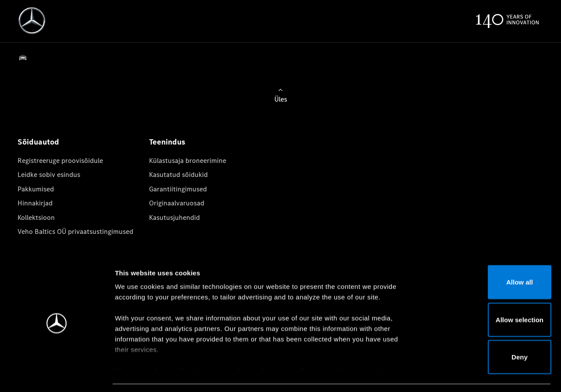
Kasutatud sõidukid (178, 175)
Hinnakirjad (35, 203)
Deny (488, 330)
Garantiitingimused (178, 189)
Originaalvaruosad (177, 203)
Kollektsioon (36, 217)
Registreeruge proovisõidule (60, 161)
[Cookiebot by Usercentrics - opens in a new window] (57, 375)
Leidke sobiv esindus (49, 175)
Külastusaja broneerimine (188, 161)
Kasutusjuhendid (174, 217)
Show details (460, 375)
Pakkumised (36, 189)
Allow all (488, 255)
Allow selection (488, 293)
